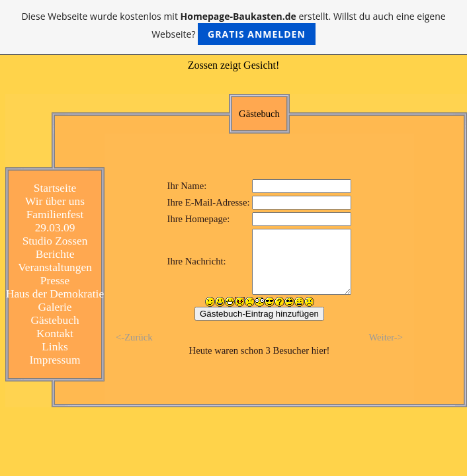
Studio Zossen (55, 241)
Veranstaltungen (55, 267)
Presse (55, 281)
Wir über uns (55, 201)
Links (55, 347)
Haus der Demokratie (55, 294)
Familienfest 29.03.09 (55, 221)
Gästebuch (55, 320)
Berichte (55, 254)
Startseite (55, 188)
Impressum (55, 360)
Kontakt (55, 334)
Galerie (55, 307)
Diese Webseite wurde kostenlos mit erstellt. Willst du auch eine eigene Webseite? (233, 27)
